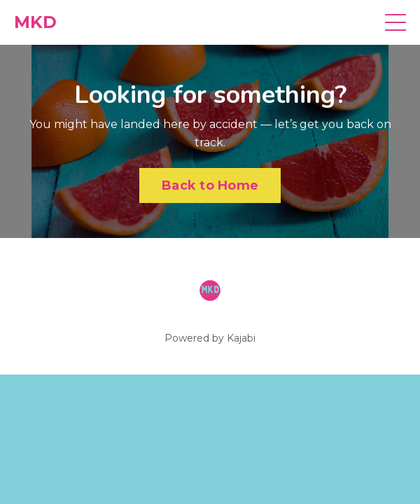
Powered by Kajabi (210, 338)
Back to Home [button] (210, 185)
